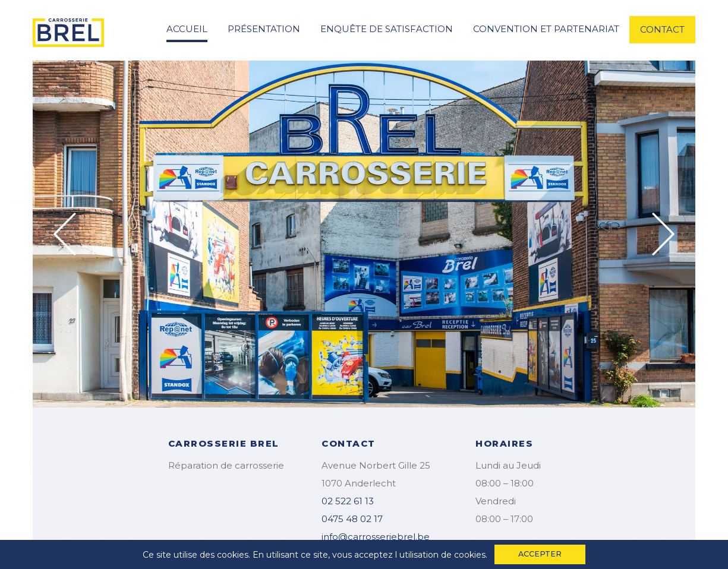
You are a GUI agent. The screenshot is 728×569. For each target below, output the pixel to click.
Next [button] (663, 234)
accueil (187, 29)
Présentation (264, 29)
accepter (540, 554)
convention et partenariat (546, 29)
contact (662, 29)
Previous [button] (65, 234)
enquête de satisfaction (387, 29)
